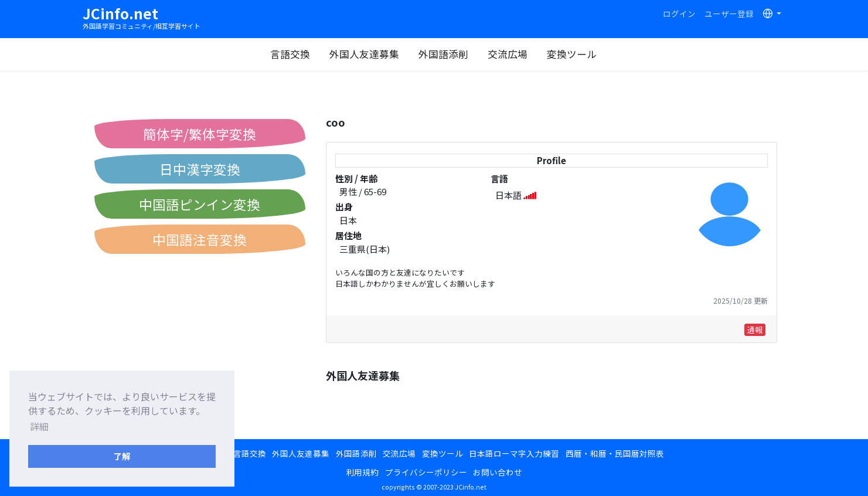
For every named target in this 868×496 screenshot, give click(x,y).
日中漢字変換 (200, 169)
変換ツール (572, 54)
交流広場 (508, 54)
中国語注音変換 (200, 239)
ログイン (679, 13)
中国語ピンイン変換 (200, 204)
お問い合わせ (498, 472)
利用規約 (362, 472)
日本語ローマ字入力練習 (514, 453)
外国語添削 (443, 54)
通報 (755, 329)
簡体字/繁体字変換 (200, 134)
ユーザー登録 (729, 13)
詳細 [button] (39, 426)
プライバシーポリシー (426, 472)
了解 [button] (122, 456)
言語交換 (290, 54)
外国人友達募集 (364, 54)
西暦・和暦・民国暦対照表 (615, 453)
